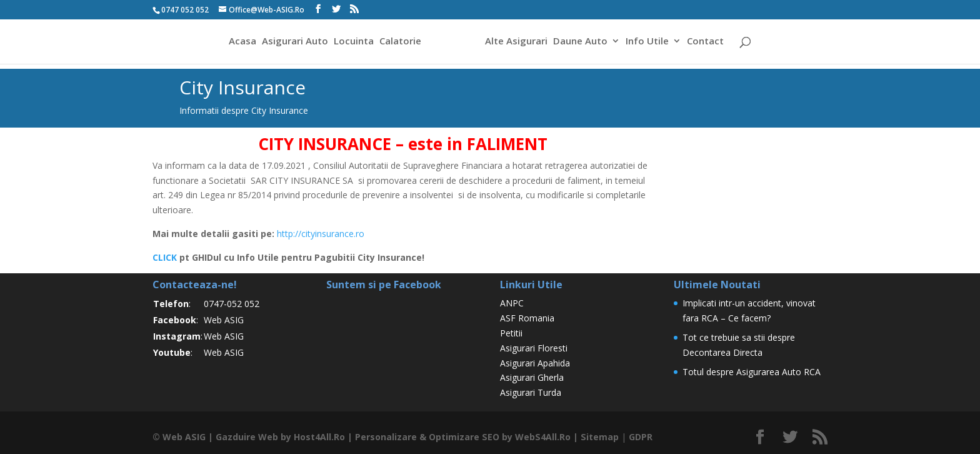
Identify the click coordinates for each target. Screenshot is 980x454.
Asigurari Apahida (535, 363)
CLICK (165, 257)
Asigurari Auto (293, 43)
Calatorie (398, 43)
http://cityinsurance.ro (321, 234)
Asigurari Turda (531, 392)
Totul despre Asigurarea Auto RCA (752, 372)
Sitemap (597, 437)
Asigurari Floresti (534, 348)
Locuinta (352, 43)
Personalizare (385, 437)
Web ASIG (224, 320)
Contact (707, 43)
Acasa (241, 43)
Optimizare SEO (463, 437)
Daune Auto (582, 43)
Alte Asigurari (518, 43)
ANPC (512, 303)
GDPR (638, 437)
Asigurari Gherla (532, 377)
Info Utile (649, 43)
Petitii (511, 333)
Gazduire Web (246, 437)
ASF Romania (527, 318)
